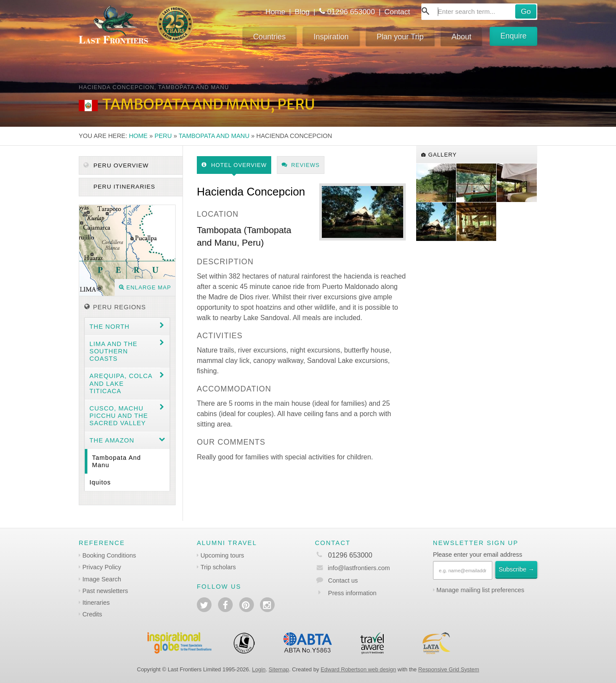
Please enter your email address (478, 555)
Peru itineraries (123, 187)
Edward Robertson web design (358, 669)
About (462, 37)
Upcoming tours (222, 555)
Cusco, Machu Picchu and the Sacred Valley (119, 416)
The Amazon (112, 440)
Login (259, 669)
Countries (269, 37)
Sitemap (279, 669)
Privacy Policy (102, 567)
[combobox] (479, 12)
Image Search (102, 579)
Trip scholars (218, 567)
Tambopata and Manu (214, 136)
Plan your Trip (400, 37)
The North (110, 327)
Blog (302, 12)
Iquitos (100, 482)
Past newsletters (105, 591)
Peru (163, 136)
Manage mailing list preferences (480, 590)
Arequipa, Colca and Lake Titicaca (121, 383)
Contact (398, 12)
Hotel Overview (234, 165)
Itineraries (96, 603)
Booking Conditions (109, 555)
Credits (92, 614)
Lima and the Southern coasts (114, 351)
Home (275, 12)
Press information (352, 593)
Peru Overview (116, 165)
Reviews (301, 165)
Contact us (343, 580)
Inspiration (331, 37)
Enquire (514, 36)
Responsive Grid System (449, 669)
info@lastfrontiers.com (352, 568)
